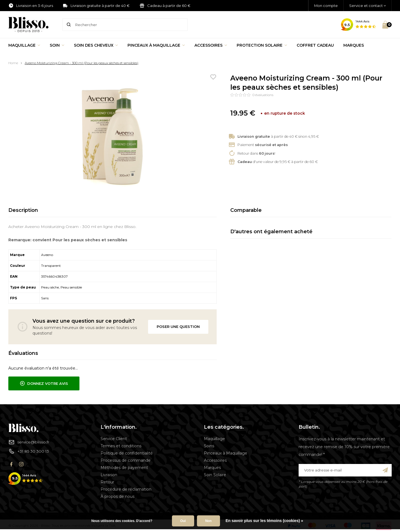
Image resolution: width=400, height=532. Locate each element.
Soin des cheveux (96, 45)
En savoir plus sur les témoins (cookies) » (264, 521)
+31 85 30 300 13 (29, 451)
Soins (209, 446)
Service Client (114, 439)
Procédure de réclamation (126, 489)
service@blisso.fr (29, 442)
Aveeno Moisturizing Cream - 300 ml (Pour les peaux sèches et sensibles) (82, 63)
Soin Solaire (215, 475)
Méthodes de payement (124, 468)
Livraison (109, 475)
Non (208, 521)
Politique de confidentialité (127, 453)
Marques (354, 45)
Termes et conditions (121, 446)
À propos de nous (117, 496)
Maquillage (24, 45)
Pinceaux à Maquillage (156, 45)
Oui (183, 521)
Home (13, 63)
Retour (107, 482)
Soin (57, 45)
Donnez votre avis (44, 383)
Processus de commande (126, 460)
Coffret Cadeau (315, 45)
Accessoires (211, 45)
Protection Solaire (262, 45)
